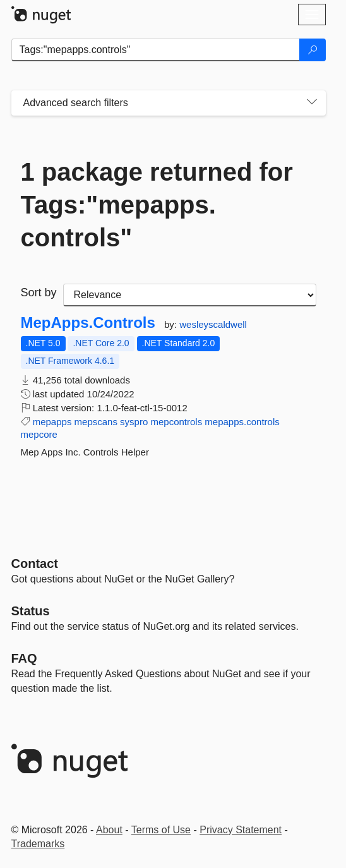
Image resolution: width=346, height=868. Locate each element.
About (109, 830)
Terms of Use (161, 830)
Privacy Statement (241, 830)
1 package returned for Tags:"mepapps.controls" (157, 205)
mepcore (39, 434)
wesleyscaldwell (213, 324)
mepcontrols (176, 422)
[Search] (313, 50)
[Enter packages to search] (156, 50)
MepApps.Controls (88, 323)
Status (31, 611)
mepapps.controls (242, 422)
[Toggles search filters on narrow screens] (312, 103)
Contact (35, 564)
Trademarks (38, 844)
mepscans (96, 422)
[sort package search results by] (190, 295)
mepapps (52, 422)
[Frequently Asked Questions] (24, 658)
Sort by (39, 292)
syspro (134, 422)
